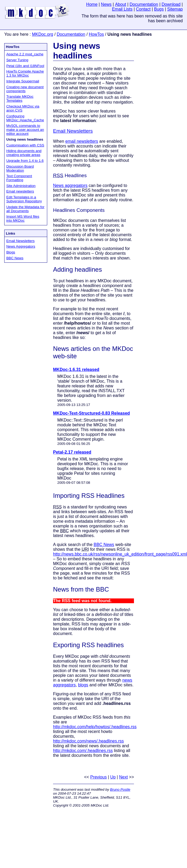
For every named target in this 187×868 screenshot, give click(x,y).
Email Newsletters (21, 241)
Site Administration (21, 186)
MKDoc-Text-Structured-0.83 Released (92, 413)
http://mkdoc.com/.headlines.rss (83, 751)
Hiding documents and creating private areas (24, 153)
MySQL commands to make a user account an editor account (25, 130)
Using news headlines (77, 51)
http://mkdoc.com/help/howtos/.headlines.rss (95, 727)
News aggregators (70, 185)
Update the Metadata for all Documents (25, 209)
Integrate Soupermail (23, 81)
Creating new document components (25, 89)
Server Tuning (17, 60)
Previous (98, 777)
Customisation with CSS (25, 145)
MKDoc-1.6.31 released (76, 370)
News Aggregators (21, 246)
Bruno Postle (120, 789)
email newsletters (82, 141)
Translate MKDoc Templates (20, 99)
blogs (83, 685)
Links (10, 233)
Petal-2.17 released (72, 452)
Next (123, 777)
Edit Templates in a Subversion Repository (24, 199)
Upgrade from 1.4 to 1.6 (25, 161)
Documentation (71, 34)
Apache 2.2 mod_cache (25, 54)
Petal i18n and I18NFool (25, 66)
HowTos (96, 34)
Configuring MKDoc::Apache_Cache (25, 118)
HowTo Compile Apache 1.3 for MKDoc (25, 73)
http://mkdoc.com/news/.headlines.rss (88, 741)
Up (113, 777)
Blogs (11, 252)
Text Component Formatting (19, 178)
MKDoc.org (42, 34)
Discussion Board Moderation (20, 168)
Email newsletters (20, 191)
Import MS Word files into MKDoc (23, 218)
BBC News (15, 258)
